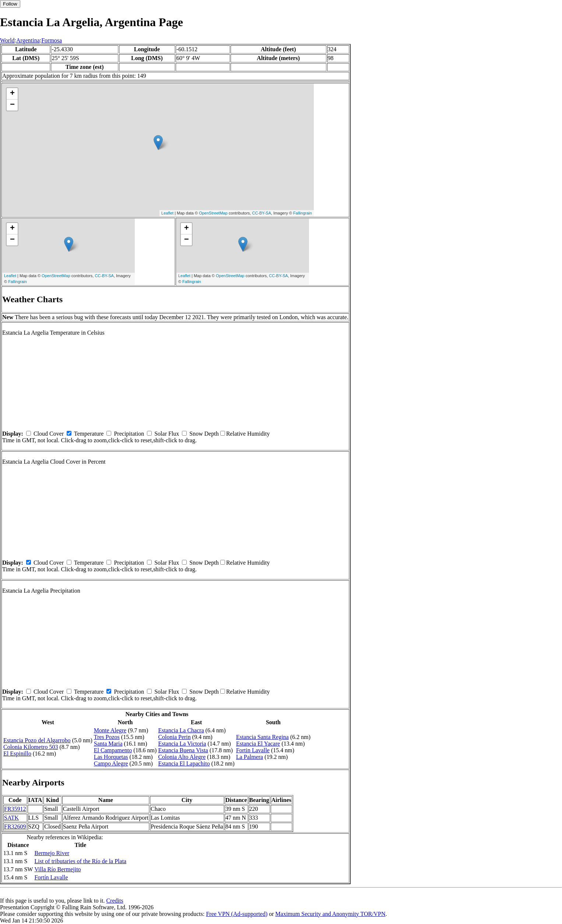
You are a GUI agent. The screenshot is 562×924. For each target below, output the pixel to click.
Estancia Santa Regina (262, 737)
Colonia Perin (174, 737)
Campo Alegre (111, 763)
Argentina (28, 40)
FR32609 (15, 827)
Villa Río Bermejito (57, 869)
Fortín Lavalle (51, 877)
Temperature (89, 434)
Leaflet (167, 213)
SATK (11, 818)
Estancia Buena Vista (183, 750)
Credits (115, 901)
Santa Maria (108, 744)
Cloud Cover (49, 434)
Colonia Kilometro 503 (31, 747)
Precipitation (129, 434)
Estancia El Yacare (258, 744)
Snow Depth (204, 434)
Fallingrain (303, 213)
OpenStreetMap (213, 213)
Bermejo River (52, 853)
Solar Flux (167, 434)
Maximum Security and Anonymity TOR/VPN (331, 914)
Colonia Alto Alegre (182, 757)
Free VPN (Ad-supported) (237, 914)
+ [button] (12, 94)
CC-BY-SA (261, 213)
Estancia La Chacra (181, 730)
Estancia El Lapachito (184, 763)
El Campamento (113, 750)
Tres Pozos (107, 737)
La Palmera (250, 757)
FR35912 (15, 809)
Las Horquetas (111, 757)
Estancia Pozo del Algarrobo (37, 740)
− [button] (12, 105)
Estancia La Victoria (182, 744)
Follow (10, 4)
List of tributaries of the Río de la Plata (80, 861)
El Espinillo (17, 754)
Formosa (52, 40)
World (7, 40)
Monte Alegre (110, 730)
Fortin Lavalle (253, 750)
